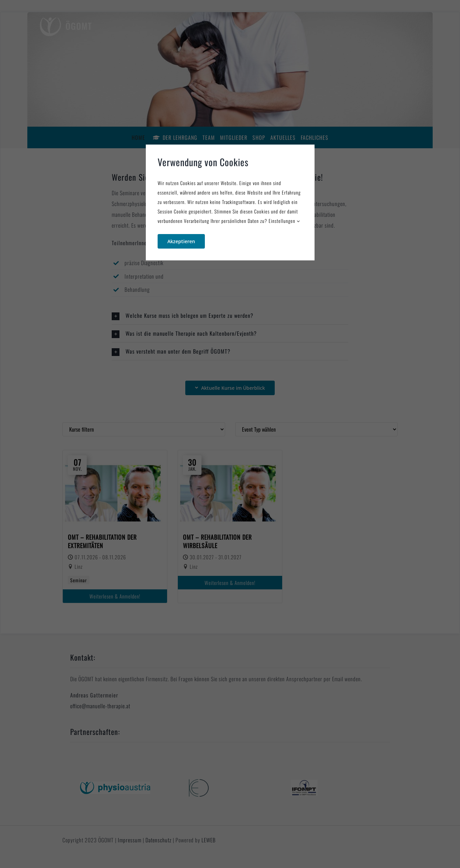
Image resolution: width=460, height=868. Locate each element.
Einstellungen (284, 221)
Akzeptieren (181, 241)
